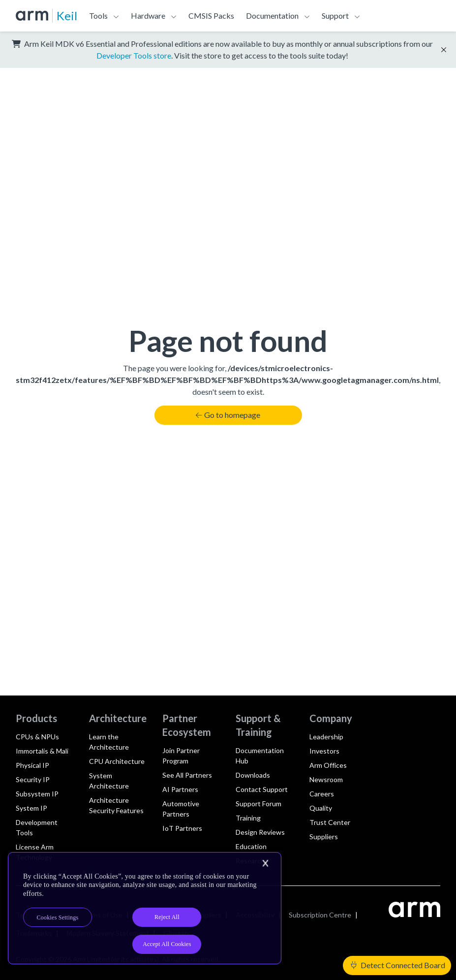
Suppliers (324, 837)
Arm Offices (328, 765)
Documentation (272, 16)
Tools (98, 16)
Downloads (253, 775)
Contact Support (262, 789)
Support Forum (258, 804)
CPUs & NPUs (37, 737)
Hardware (148, 16)
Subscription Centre (320, 915)
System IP (31, 808)
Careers (322, 794)
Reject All (167, 917)
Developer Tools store (134, 55)
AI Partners (180, 789)
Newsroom (326, 779)
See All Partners (187, 775)
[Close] (265, 863)
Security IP (33, 779)
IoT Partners (182, 828)
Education (251, 846)
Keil (67, 16)
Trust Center (330, 822)
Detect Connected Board (398, 965)
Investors (324, 751)
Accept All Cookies (167, 944)
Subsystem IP (37, 794)
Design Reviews (260, 832)
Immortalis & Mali (42, 751)
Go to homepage (228, 415)
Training (248, 818)
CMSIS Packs (211, 16)
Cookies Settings (58, 917)
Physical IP (32, 765)
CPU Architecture (117, 761)
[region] (145, 908)
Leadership (326, 737)
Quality (321, 808)
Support (335, 16)
